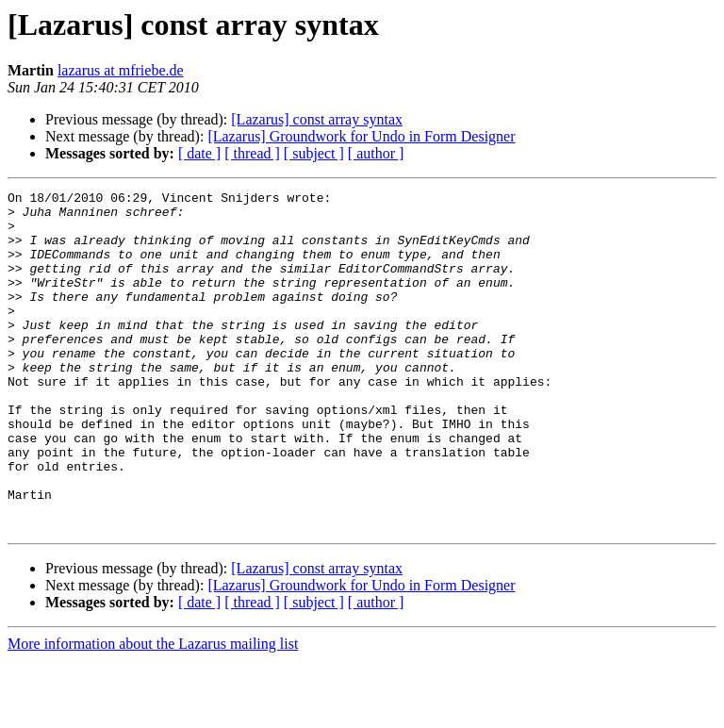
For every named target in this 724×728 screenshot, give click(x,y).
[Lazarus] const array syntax (317, 119)
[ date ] (199, 153)
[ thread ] (252, 153)
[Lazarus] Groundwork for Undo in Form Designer (361, 136)
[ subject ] (314, 153)
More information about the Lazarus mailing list (153, 711)
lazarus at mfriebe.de (121, 70)
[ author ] (376, 153)
